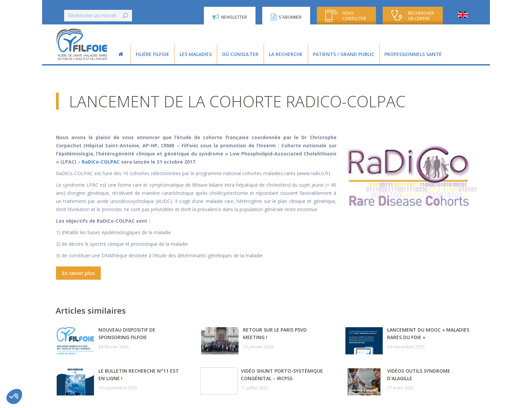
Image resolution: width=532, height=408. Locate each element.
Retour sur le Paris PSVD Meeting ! (275, 333)
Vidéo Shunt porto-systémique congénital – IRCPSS (282, 375)
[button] (14, 396)
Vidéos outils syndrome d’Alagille (419, 375)
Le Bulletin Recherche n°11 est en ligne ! (139, 375)
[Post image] (75, 341)
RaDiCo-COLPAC (101, 162)
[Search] (98, 16)
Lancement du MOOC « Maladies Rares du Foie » (428, 333)
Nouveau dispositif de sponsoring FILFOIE (127, 333)
